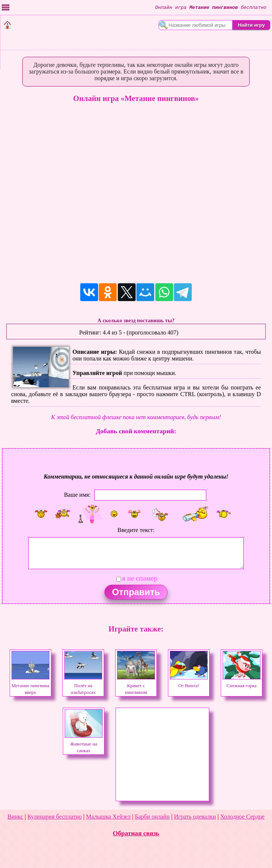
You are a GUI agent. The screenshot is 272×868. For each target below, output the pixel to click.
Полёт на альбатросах (83, 686)
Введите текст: (136, 530)
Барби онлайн (152, 817)
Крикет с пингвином (136, 686)
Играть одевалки (195, 817)
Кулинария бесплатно (55, 817)
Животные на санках (84, 744)
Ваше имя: (77, 495)
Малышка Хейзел (109, 817)
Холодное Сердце (242, 817)
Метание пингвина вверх (30, 686)
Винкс (15, 817)
